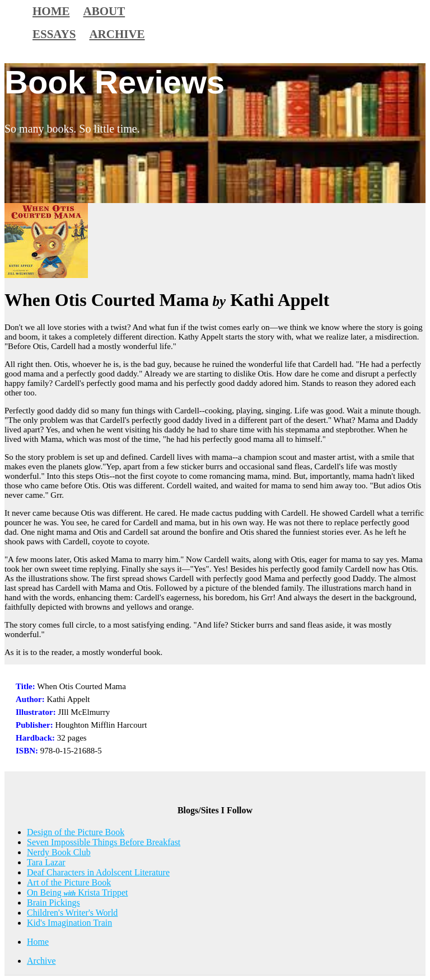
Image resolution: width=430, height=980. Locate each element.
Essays (54, 34)
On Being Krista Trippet (77, 892)
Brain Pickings (53, 903)
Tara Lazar (46, 862)
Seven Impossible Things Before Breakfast (104, 842)
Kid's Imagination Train (69, 923)
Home (38, 942)
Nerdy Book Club (59, 852)
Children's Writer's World (72, 913)
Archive (117, 34)
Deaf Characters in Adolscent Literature (98, 872)
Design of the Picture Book (76, 832)
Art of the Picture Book (69, 882)
